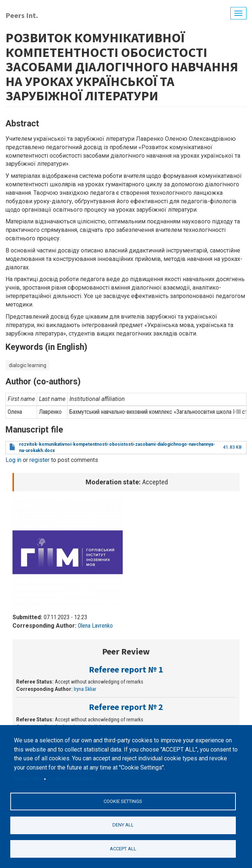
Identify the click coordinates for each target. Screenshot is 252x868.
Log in (13, 460)
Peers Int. (22, 15)
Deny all (123, 825)
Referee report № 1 (126, 669)
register (39, 460)
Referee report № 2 (126, 707)
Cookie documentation (71, 779)
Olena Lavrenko (95, 626)
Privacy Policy (28, 779)
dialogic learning (28, 365)
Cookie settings (123, 801)
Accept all (123, 849)
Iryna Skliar (85, 689)
